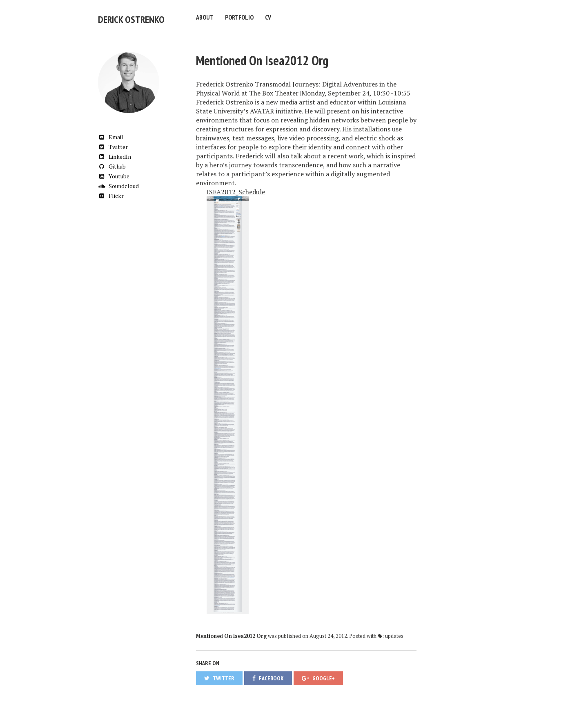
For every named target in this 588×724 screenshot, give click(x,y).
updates (394, 632)
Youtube (114, 172)
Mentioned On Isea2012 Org (262, 56)
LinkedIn (115, 152)
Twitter (113, 142)
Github (112, 162)
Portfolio (239, 17)
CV (268, 17)
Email (111, 132)
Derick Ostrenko (122, 17)
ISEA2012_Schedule (236, 187)
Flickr (111, 191)
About (205, 17)
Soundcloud (118, 181)
